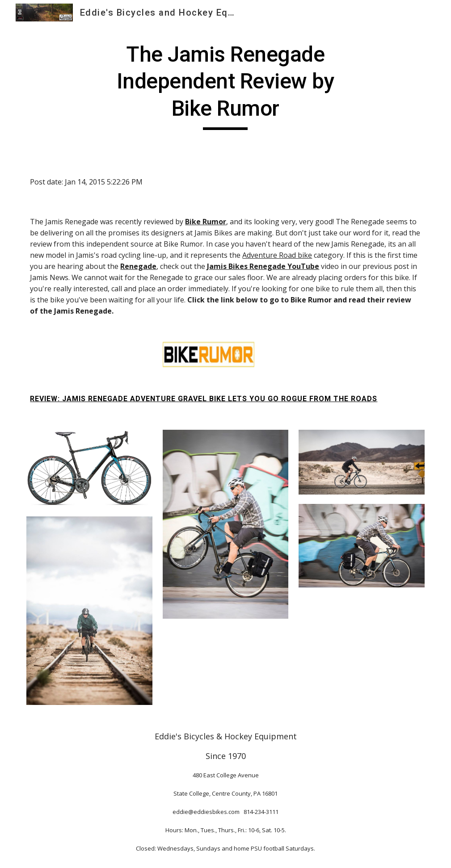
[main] (226, 86)
